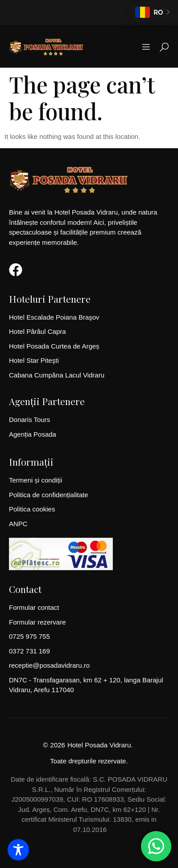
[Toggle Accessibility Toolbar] (18, 850)
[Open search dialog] (164, 49)
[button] (146, 47)
